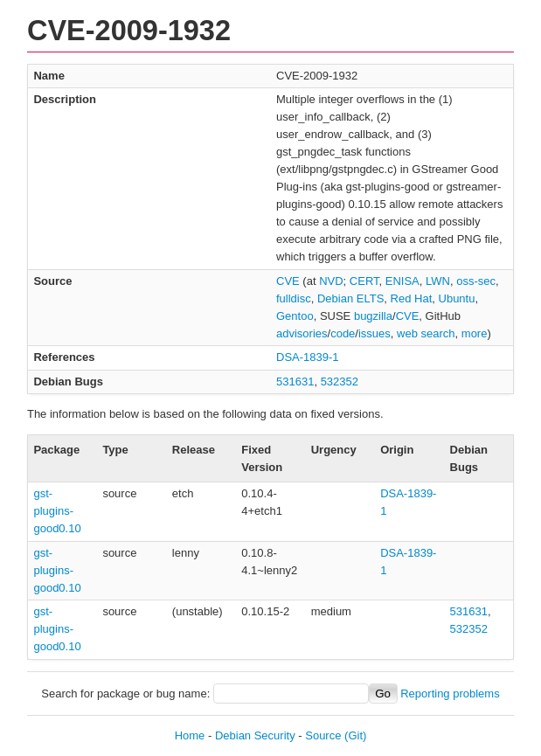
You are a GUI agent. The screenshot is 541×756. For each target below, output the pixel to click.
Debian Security (255, 735)
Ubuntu (457, 298)
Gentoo (295, 316)
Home (190, 735)
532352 (340, 381)
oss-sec (476, 281)
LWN (438, 281)
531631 (295, 381)
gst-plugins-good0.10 (57, 511)
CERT (364, 281)
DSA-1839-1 (308, 357)
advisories (302, 333)
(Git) (355, 735)
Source (323, 735)
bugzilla (373, 316)
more (475, 333)
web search (426, 333)
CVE (288, 281)
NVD (331, 281)
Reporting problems (450, 694)
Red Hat (412, 298)
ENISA (402, 281)
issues (375, 333)
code (343, 333)
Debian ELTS (350, 298)
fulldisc (294, 298)
